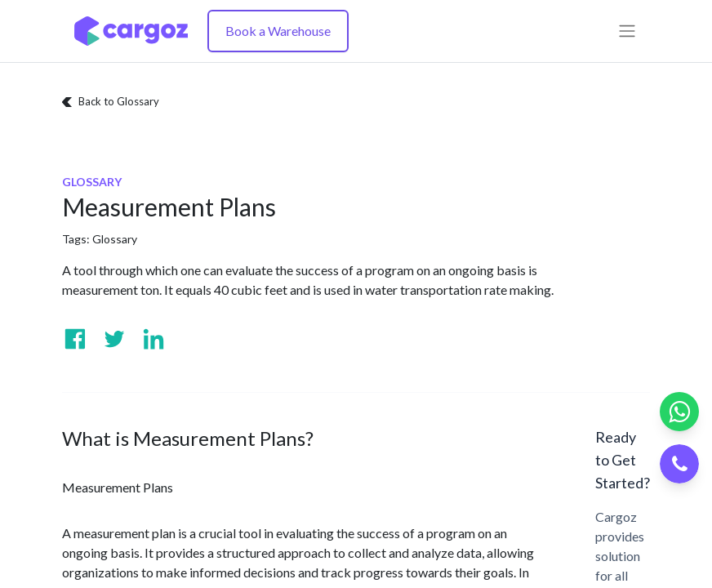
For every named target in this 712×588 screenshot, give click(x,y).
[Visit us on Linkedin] (154, 339)
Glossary (115, 239)
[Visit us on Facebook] (75, 339)
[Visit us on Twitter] (114, 339)
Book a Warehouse (278, 31)
